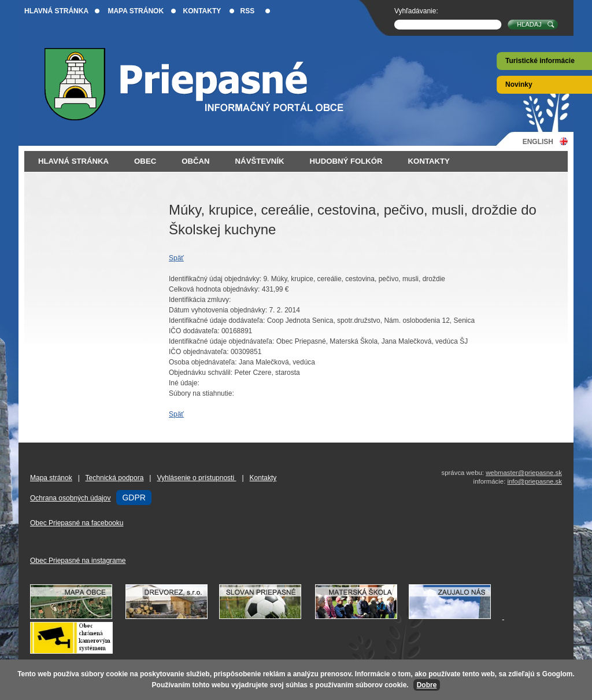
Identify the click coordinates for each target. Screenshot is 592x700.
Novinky (519, 84)
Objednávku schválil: (201, 373)
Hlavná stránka (56, 11)
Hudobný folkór (346, 161)
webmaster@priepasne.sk (524, 473)
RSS (248, 11)
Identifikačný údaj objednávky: (215, 279)
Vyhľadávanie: (416, 11)
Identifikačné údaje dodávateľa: (217, 320)
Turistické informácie (540, 61)
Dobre (427, 685)
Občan (195, 161)
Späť (176, 258)
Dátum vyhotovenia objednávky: (218, 310)
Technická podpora (115, 478)
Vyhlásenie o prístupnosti (196, 478)
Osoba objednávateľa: (203, 362)
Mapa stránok (136, 11)
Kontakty (202, 11)
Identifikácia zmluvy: (200, 300)
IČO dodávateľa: (194, 331)
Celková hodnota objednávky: (214, 289)
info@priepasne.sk (534, 481)
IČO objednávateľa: (199, 352)
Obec (145, 161)
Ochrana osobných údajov (70, 498)
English (538, 141)
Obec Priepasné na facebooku (77, 523)
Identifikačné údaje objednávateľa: (221, 341)
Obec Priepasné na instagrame (78, 561)
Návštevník (260, 161)
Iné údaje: (184, 383)
